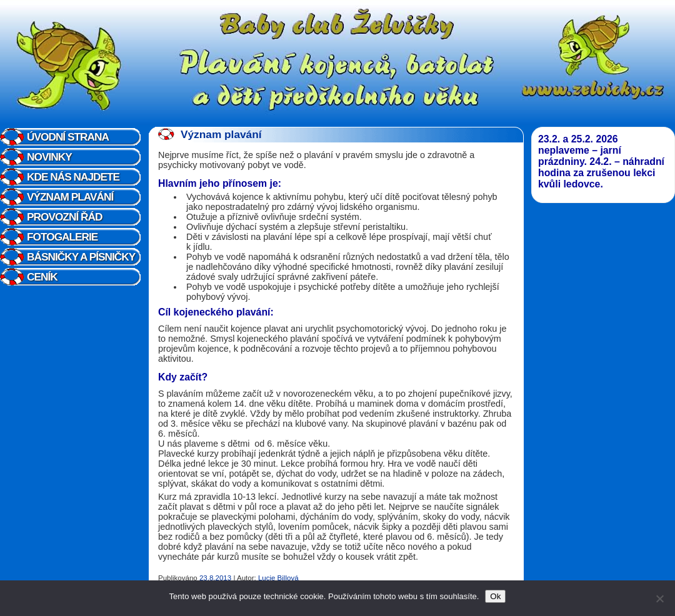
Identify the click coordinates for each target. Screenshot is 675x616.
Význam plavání (70, 197)
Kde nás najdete (73, 177)
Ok (495, 596)
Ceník (42, 277)
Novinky (49, 157)
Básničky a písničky (81, 257)
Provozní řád (64, 217)
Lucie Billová (278, 578)
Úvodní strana (68, 137)
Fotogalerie (62, 237)
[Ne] (659, 599)
